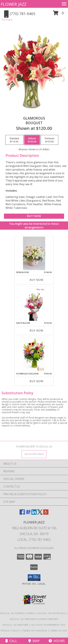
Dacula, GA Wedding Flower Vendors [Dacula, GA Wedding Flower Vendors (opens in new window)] (34, 619)
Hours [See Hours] (57, 641)
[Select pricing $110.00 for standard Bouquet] (14, 140)
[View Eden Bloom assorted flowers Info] (34, 253)
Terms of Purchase (35, 631)
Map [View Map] (34, 641)
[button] (58, 14)
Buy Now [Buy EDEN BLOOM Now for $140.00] (37, 280)
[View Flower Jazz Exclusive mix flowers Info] (34, 355)
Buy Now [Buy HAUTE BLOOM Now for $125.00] (37, 331)
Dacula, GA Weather (16, 625)
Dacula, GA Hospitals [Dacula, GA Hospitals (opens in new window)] (52, 613)
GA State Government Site (48, 625)
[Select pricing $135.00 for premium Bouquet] (50, 140)
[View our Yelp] (46, 514)
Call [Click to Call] (11, 641)
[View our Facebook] (22, 514)
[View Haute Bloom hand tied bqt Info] (34, 304)
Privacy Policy (10, 631)
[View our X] (40, 514)
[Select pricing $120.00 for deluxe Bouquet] (32, 140)
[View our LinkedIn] (34, 514)
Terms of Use (59, 631)
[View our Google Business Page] (28, 514)
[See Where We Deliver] (34, 454)
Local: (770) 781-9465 (34, 540)
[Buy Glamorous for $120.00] (34, 216)
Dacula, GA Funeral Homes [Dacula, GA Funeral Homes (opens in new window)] (18, 613)
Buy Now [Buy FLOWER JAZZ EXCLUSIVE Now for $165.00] (37, 381)
